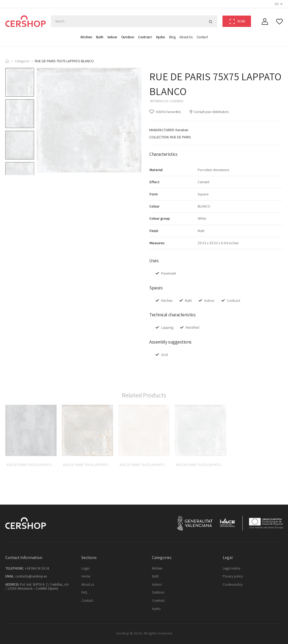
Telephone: (15, 568)
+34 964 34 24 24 (37, 568)
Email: (10, 576)
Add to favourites (168, 112)
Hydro (161, 37)
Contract (145, 37)
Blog (172, 37)
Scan (237, 21)
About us (186, 37)
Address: (12, 584)
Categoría (22, 61)
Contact (202, 37)
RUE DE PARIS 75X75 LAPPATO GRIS (202, 465)
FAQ (84, 592)
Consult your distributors (209, 112)
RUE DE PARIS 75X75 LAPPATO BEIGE (147, 465)
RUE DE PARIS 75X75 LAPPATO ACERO (35, 465)
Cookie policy (233, 584)
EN (277, 4)
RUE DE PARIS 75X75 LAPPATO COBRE (91, 465)
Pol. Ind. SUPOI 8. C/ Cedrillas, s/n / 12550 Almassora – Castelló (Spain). (37, 587)
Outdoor (128, 37)
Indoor (112, 37)
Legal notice (231, 568)
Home (86, 576)
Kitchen (86, 37)
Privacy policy (233, 576)
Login (85, 568)
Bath (100, 37)
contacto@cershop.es (31, 576)
